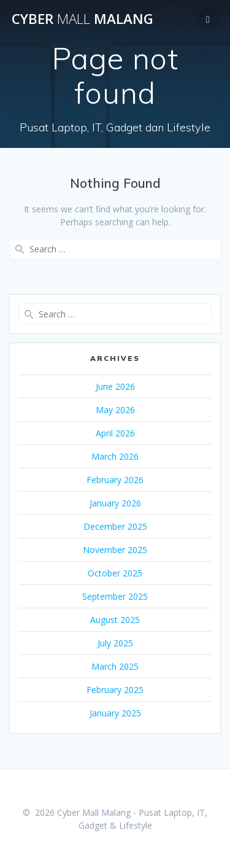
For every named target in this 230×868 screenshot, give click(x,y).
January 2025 (115, 713)
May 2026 (115, 410)
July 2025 (115, 643)
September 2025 (115, 596)
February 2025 (115, 690)
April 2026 (115, 433)
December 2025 (115, 526)
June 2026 (115, 386)
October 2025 (115, 573)
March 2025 (115, 666)
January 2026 (115, 503)
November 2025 (115, 550)
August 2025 (115, 620)
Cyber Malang (82, 19)
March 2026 (115, 456)
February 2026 (115, 480)
